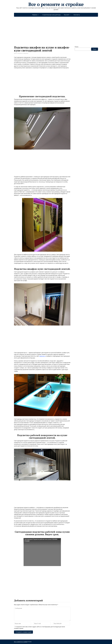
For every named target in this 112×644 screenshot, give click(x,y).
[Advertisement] (56, 30)
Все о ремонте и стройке (56, 4)
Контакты (77, 15)
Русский (66, 15)
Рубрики (35, 15)
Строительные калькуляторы (51, 15)
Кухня (15, 53)
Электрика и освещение (23, 53)
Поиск (77, 47)
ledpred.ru (42, 356)
